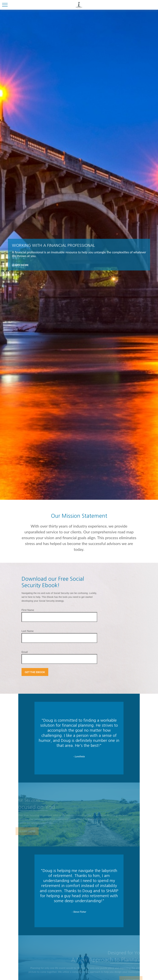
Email (25, 652)
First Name (28, 610)
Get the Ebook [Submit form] (35, 672)
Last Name (28, 631)
